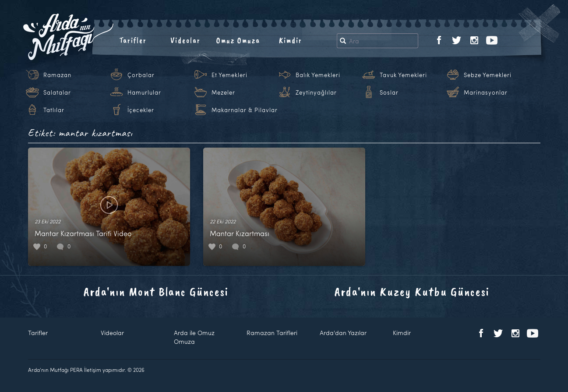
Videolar (185, 40)
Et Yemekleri (229, 75)
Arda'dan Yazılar (343, 333)
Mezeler (223, 92)
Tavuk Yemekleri (403, 75)
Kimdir (291, 40)
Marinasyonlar (486, 92)
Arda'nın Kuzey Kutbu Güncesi (412, 291)
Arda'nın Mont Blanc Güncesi (156, 291)
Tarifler (133, 40)
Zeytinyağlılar (316, 92)
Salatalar (57, 92)
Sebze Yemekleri (488, 75)
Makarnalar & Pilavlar (245, 110)
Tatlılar (54, 110)
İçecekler (141, 110)
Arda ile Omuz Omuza (194, 337)
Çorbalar (141, 75)
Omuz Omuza (238, 40)
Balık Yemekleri (318, 75)
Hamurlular (144, 92)
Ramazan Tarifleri (272, 333)
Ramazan (57, 75)
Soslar (389, 92)
